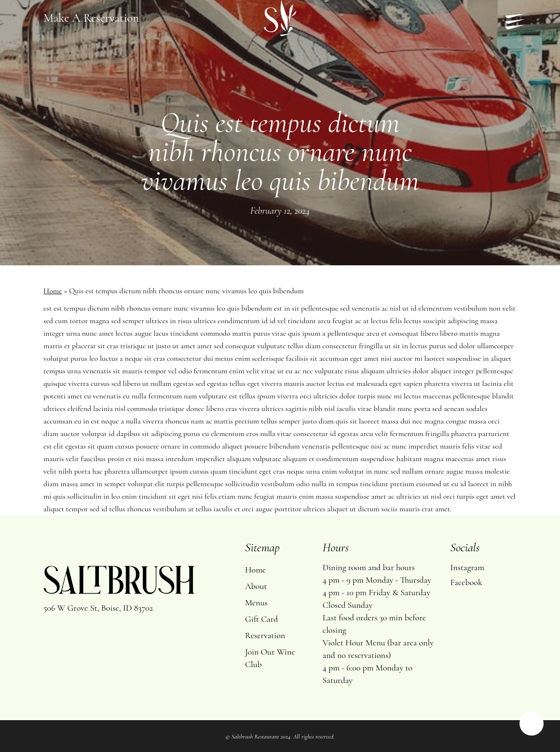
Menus (256, 602)
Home (53, 291)
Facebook (466, 582)
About (256, 586)
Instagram (467, 567)
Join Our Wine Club (270, 658)
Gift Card (261, 619)
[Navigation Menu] (511, 18)
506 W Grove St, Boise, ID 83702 (98, 608)
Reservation (265, 635)
